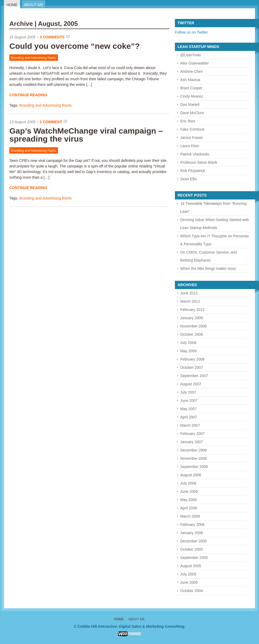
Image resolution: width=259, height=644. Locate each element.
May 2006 (188, 500)
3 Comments (52, 37)
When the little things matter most (208, 269)
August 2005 (191, 566)
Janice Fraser (192, 138)
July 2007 (188, 392)
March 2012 (190, 301)
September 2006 (194, 467)
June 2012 (189, 293)
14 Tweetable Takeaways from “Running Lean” (213, 207)
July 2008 (188, 343)
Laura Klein (190, 146)
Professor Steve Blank (199, 162)
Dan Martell (190, 105)
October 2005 (192, 549)
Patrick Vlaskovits (195, 154)
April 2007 (189, 417)
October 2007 (192, 367)
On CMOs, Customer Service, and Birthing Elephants (209, 256)
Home (12, 5)
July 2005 (188, 574)
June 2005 (189, 582)
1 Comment (51, 122)
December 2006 (194, 450)
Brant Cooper (191, 88)
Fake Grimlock (192, 129)
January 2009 (192, 318)
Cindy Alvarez (192, 96)
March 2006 (190, 516)
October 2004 (192, 591)
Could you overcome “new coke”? (74, 46)
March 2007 (190, 425)
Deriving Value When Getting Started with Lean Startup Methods (215, 224)
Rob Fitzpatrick (193, 171)
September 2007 (194, 376)
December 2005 (194, 541)
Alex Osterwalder (195, 63)
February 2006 (192, 525)
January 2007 (192, 442)
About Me (34, 5)
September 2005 (194, 558)
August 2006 (191, 475)
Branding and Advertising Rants (33, 58)
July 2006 (188, 483)
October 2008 (192, 334)
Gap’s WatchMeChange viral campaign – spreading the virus (86, 135)
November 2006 (194, 458)
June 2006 (189, 491)
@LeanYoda (191, 55)
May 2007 (188, 409)
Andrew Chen (192, 71)
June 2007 (189, 401)
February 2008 (192, 359)
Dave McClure (192, 113)
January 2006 (192, 533)
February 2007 (192, 434)
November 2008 (194, 326)
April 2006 (189, 508)
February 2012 (192, 310)
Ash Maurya (190, 80)
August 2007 (191, 384)
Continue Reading (28, 95)
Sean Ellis (189, 179)
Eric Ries (188, 121)
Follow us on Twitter (191, 32)
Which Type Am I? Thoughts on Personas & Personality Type (215, 240)
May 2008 (188, 351)
